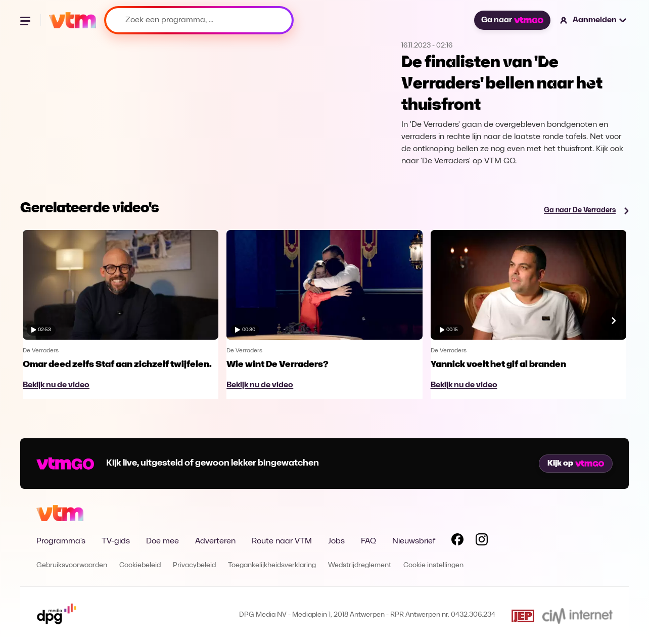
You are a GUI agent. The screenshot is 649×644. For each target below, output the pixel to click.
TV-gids (116, 541)
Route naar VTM (282, 541)
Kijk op (576, 464)
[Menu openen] (26, 20)
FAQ (368, 541)
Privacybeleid (194, 565)
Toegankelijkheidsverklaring (272, 565)
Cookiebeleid (140, 565)
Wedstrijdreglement (360, 565)
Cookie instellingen (433, 565)
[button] (594, 20)
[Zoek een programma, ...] (199, 20)
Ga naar (512, 20)
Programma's (61, 541)
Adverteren (215, 541)
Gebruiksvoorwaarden (72, 565)
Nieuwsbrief (414, 541)
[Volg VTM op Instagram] (482, 541)
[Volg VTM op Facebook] (457, 541)
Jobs (336, 541)
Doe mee (163, 541)
